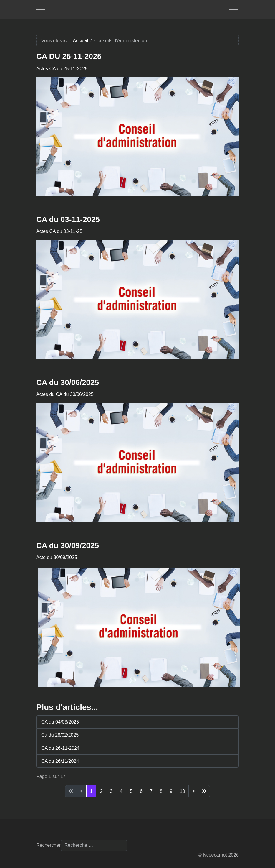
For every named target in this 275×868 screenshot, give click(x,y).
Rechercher (48, 845)
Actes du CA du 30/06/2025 (65, 394)
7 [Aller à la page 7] (151, 791)
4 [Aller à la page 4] (121, 791)
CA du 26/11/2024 (60, 761)
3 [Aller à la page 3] (111, 791)
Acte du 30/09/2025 (57, 557)
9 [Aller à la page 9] (171, 791)
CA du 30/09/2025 (68, 545)
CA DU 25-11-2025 (69, 56)
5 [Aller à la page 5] (131, 791)
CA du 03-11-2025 (68, 219)
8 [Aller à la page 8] (161, 791)
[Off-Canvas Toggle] (234, 9)
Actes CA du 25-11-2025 (62, 69)
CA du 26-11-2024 (60, 748)
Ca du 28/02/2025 (60, 735)
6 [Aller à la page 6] (141, 791)
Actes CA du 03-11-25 (59, 231)
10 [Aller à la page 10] (183, 791)
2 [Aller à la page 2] (101, 791)
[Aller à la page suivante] (193, 791)
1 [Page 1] (91, 791)
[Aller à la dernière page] (204, 791)
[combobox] (94, 845)
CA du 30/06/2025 (68, 382)
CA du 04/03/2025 (60, 722)
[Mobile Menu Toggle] (41, 9)
